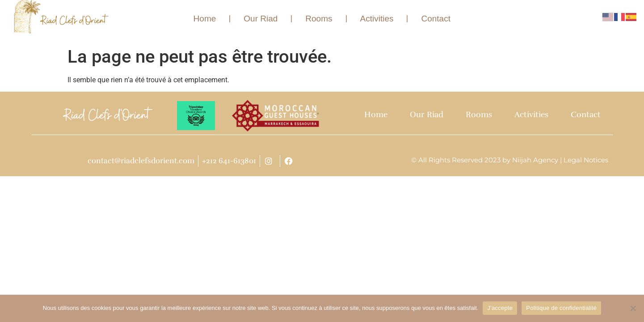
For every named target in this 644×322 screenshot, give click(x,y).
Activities (377, 19)
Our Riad (261, 19)
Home (205, 19)
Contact (436, 19)
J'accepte (500, 308)
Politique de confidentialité (561, 308)
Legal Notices (586, 160)
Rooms (319, 19)
